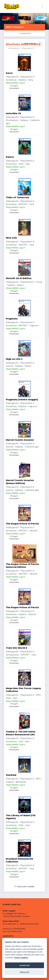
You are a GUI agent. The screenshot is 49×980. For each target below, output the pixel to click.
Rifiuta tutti (25, 972)
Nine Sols (11, 238)
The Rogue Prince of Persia (22, 524)
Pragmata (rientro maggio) (22, 400)
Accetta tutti (24, 965)
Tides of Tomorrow (17, 197)
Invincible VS (13, 113)
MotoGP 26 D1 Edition (19, 278)
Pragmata (12, 319)
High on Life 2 (14, 359)
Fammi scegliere (21, 958)
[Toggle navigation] (43, 6)
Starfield (11, 775)
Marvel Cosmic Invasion (20, 440)
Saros (9, 73)
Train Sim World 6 (17, 648)
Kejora (10, 157)
